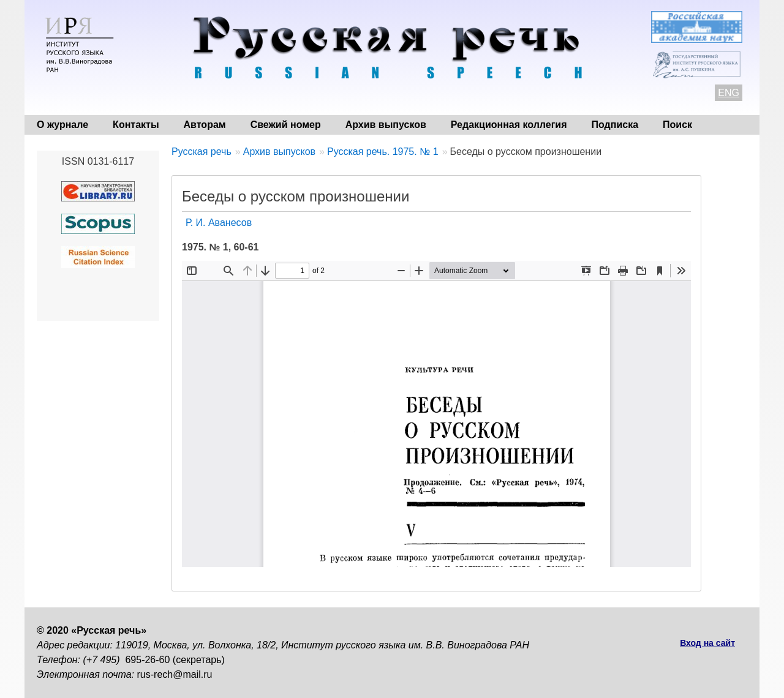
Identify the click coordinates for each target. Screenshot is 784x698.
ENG (729, 93)
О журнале (62, 125)
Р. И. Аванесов (219, 223)
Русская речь (202, 152)
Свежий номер (286, 125)
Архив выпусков (386, 125)
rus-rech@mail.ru (175, 674)
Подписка (615, 125)
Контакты (136, 125)
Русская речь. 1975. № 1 (383, 152)
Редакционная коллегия (509, 125)
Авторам (205, 125)
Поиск (677, 125)
